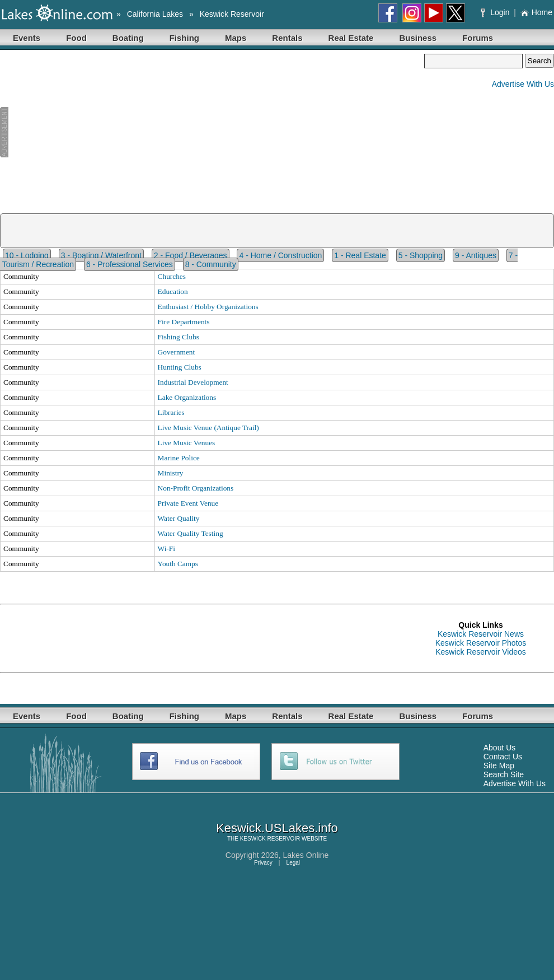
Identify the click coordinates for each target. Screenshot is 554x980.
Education (173, 291)
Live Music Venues (187, 443)
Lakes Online (306, 855)
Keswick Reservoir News (481, 634)
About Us (500, 748)
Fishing (184, 38)
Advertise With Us (523, 84)
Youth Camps (178, 564)
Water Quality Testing (191, 533)
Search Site (504, 774)
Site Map (499, 766)
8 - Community (211, 264)
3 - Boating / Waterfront (101, 255)
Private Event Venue (188, 503)
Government (177, 352)
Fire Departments (184, 322)
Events (27, 38)
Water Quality (179, 518)
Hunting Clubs (180, 367)
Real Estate (351, 38)
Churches (172, 276)
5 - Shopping (421, 255)
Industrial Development (193, 382)
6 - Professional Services (130, 264)
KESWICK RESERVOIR (270, 839)
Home (536, 12)
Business (418, 38)
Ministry (171, 473)
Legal (293, 863)
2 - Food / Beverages (191, 255)
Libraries (171, 412)
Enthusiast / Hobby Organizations (208, 307)
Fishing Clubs (179, 337)
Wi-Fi (166, 549)
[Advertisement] (212, 132)
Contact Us (503, 757)
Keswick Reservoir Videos (481, 652)
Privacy (263, 863)
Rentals (287, 38)
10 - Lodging (27, 255)
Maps (236, 38)
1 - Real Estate (360, 255)
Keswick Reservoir (232, 14)
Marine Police (179, 458)
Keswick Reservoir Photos (481, 643)
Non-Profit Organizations (196, 488)
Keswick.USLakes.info (277, 828)
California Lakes (155, 14)
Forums (478, 38)
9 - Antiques (476, 255)
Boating (128, 38)
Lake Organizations (187, 397)
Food (76, 38)
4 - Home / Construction (280, 255)
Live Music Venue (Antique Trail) (208, 428)
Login (496, 12)
